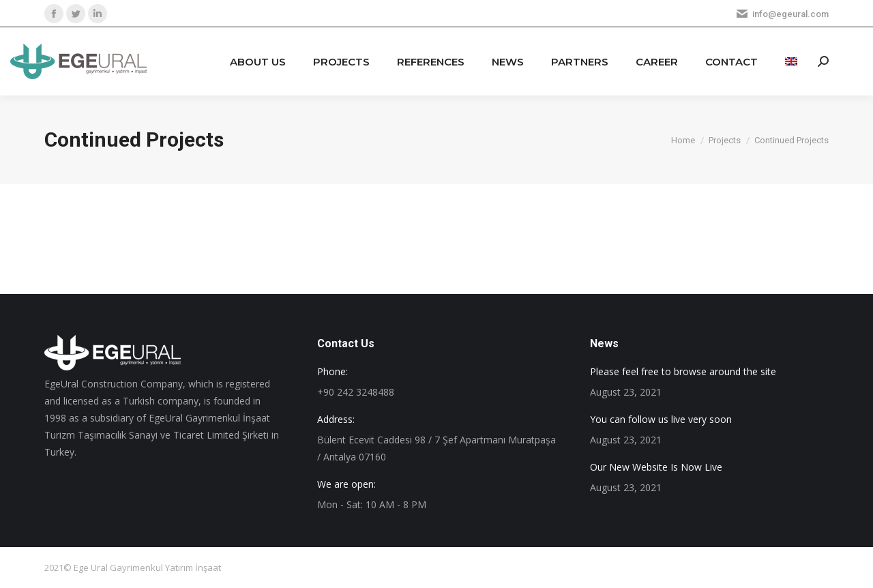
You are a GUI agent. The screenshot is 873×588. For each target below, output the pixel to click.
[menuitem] (258, 61)
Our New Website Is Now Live (656, 467)
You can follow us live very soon (661, 419)
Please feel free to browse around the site (683, 371)
